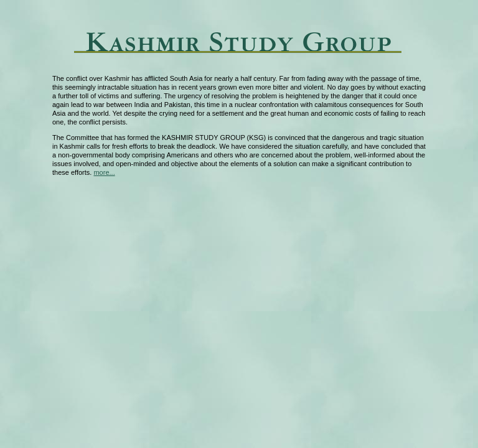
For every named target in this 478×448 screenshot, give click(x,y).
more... (104, 172)
